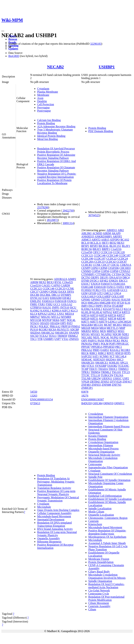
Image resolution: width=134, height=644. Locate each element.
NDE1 (125, 334)
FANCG (72, 301)
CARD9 (65, 285)
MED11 (127, 325)
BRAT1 (97, 249)
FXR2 (49, 304)
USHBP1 (107, 67)
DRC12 (56, 295)
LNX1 (61, 314)
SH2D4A (35, 333)
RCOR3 (43, 330)
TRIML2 (73, 336)
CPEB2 (53, 292)
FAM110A (119, 284)
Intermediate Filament (101, 445)
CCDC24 (123, 259)
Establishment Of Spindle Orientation (109, 480)
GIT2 (100, 293)
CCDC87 (122, 262)
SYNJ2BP (101, 366)
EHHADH (56, 298)
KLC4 (34, 314)
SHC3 (120, 360)
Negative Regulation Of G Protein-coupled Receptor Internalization (57, 175)
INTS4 (107, 306)
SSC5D (34, 336)
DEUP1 (104, 277)
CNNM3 (86, 271)
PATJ (70, 323)
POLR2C (44, 326)
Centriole (94, 521)
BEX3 (50, 282)
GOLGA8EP (103, 296)
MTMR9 (66, 317)
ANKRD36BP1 (103, 236)
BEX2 (43, 282)
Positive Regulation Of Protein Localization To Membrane (54, 182)
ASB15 (105, 240)
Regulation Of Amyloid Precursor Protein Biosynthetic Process (56, 150)
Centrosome (95, 464)
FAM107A (107, 284)
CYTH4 (116, 274)
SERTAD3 (99, 360)
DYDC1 (94, 281)
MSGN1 (46, 317)
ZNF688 (106, 385)
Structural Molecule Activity (104, 455)
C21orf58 (87, 252)
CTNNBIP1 (88, 274)
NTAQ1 (35, 323)
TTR (40, 339)
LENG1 (52, 314)
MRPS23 (112, 331)
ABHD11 (112, 230)
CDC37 (34, 292)
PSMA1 (76, 326)
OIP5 (63, 323)
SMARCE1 (102, 363)
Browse (13, 39)
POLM (105, 344)
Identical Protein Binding (51, 136)
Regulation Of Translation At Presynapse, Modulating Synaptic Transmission (56, 482)
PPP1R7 (86, 347)
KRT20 (103, 315)
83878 (85, 392)
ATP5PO (115, 240)
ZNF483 (86, 385)
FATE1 (120, 287)
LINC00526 (124, 322)
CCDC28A (87, 262)
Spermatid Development (51, 519)
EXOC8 (96, 284)
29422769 (68, 211)
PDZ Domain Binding (101, 131)
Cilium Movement (99, 603)
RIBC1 (93, 353)
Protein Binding (46, 123)
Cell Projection (46, 104)
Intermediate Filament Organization (108, 417)
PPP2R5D (109, 347)
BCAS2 (125, 240)
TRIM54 (95, 372)
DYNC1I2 (36, 298)
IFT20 (121, 303)
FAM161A (48, 301)
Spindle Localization (100, 508)
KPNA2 (42, 314)
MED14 (69, 314)
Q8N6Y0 (108, 403)
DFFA (70, 292)
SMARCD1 (62, 333)
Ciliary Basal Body (99, 572)
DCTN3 (86, 277)
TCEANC (124, 366)
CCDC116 (106, 252)
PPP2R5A (97, 347)
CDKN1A (126, 265)
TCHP (85, 369)
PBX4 (108, 341)
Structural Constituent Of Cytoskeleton (110, 474)
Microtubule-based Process (103, 449)
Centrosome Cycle (99, 594)
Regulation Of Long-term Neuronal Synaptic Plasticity (57, 534)
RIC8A (52, 330)
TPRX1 (86, 372)
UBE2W (96, 378)
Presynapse (43, 108)
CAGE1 (46, 285)
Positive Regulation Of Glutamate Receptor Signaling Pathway (56, 169)
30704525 (94, 215)
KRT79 (103, 322)
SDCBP (75, 330)
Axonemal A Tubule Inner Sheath (107, 543)
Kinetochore (95, 524)
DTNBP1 (66, 295)
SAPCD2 (87, 356)
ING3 (92, 306)
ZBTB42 (95, 382)
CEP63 (94, 268)
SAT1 (96, 356)
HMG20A (93, 303)
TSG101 (116, 372)
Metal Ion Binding (47, 139)
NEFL (96, 337)
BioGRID (14, 56)
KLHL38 (86, 312)
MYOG (86, 334)
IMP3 (84, 306)
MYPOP (47, 320)
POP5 (112, 344)
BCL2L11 (96, 243)
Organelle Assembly (49, 538)
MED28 (86, 328)
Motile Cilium (96, 512)
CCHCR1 (87, 265)
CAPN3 (56, 285)
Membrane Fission (99, 559)
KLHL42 (97, 312)
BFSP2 (94, 246)
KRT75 (94, 322)
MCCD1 (98, 325)
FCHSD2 (87, 290)
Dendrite (42, 101)
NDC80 (117, 334)
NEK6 (56, 320)
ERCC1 (123, 281)
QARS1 (105, 350)
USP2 (126, 378)
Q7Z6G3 (35, 403)
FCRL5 (97, 290)
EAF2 (46, 298)
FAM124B (87, 287)
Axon (40, 98)
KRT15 (126, 312)
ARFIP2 (117, 236)
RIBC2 (102, 353)
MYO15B (36, 320)
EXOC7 (86, 284)
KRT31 (94, 318)
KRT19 (94, 315)
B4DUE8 (87, 403)
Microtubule (44, 507)
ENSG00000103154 (42, 399)
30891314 (68, 223)
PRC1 (118, 347)
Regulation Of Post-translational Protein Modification (106, 598)
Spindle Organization (100, 581)
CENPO (44, 292)
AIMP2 (72, 279)
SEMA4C (87, 360)
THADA (103, 369)
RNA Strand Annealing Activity (55, 529)
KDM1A (57, 311)
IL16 (127, 303)
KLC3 (74, 311)
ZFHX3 (105, 382)
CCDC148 (112, 255)
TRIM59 (62, 336)
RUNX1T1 (63, 330)
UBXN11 (107, 378)
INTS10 (65, 307)
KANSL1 (46, 311)
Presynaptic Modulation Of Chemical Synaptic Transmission (58, 499)
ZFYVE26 (116, 382)
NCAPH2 (106, 334)
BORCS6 (87, 249)
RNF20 (119, 353)
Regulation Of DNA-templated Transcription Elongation (54, 524)
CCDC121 (36, 289)
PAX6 (101, 341)
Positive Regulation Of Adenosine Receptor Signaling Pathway (56, 156)
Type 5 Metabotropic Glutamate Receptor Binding (55, 131)
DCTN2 (126, 274)
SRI (83, 366)
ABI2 (121, 230)
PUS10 (34, 330)
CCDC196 (87, 259)
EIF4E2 (67, 298)
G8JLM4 (98, 403)
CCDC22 (111, 259)
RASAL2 (115, 350)
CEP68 (103, 268)
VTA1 (65, 339)
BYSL (58, 282)
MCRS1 (117, 325)
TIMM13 (123, 369)
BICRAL (104, 246)
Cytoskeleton (96, 414)
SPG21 (124, 363)
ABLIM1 (87, 233)
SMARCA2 (48, 333)
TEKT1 (93, 369)
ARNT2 (96, 240)
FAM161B (61, 301)
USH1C (117, 378)
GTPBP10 (36, 307)
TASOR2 (112, 366)
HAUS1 (47, 307)
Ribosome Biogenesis (49, 542)
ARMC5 (86, 240)
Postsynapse (44, 111)
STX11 (90, 366)
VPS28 (85, 382)
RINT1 (111, 353)
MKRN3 (86, 331)
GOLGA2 (67, 304)
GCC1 (57, 304)
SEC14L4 (121, 356)
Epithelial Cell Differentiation (105, 496)
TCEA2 (44, 336)
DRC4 (126, 277)
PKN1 (124, 341)
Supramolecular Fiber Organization (108, 467)
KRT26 (112, 315)
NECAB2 (55, 67)
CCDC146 (49, 289)
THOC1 (113, 369)
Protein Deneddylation (101, 562)
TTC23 (126, 372)
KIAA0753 (109, 309)
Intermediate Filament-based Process (109, 426)
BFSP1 (85, 246)
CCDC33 (60, 289)
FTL (104, 290)
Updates (13, 49)
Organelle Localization (101, 515)
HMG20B (105, 303)
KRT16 (85, 315)
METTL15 (113, 328)
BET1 (106, 243)
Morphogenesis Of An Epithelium (107, 537)
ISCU (73, 307)
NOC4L (71, 320)
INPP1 (56, 307)
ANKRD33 (88, 236)
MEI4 (103, 328)
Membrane (43, 95)
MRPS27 (35, 317)
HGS (84, 303)
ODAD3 (44, 323)
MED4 (95, 328)
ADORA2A (61, 279)
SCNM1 (104, 356)
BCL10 (85, 243)
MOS (103, 331)
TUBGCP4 (107, 375)
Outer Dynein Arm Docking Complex (58, 510)
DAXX (62, 292)
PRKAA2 (55, 326)
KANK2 (35, 311)
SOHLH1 (114, 363)
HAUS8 (126, 300)
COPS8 (114, 271)
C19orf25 (67, 282)
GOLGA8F (118, 296)
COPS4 (96, 271)
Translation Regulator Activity (54, 488)
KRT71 (85, 322)
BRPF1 (106, 249)
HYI (114, 303)
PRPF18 (66, 326)
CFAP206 (113, 268)
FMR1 (34, 304)
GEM (84, 293)
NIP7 (63, 320)
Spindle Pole (95, 477)
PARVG (92, 341)
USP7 (58, 339)
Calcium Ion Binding (49, 120)
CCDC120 (119, 252)
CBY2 (96, 252)
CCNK (70, 289)
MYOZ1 (95, 334)
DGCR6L (45, 295)
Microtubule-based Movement (54, 516)
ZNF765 (117, 385)
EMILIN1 (36, 301)
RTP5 (127, 353)
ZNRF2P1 (87, 388)
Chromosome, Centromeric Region (108, 518)
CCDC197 (100, 259)
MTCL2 (56, 317)
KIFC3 (66, 311)
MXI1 (121, 331)
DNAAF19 (116, 277)
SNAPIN (74, 333)
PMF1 (96, 344)
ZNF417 (127, 382)
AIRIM (34, 282)
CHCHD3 (125, 268)
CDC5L (115, 265)
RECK (85, 353)
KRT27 (121, 315)
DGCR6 (35, 295)
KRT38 (112, 318)
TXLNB (86, 378)
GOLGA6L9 (88, 296)
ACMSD (97, 233)
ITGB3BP (117, 306)
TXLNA (118, 375)
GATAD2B (113, 290)
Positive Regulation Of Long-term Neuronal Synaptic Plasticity (56, 493)
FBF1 (128, 287)
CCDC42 (111, 262)
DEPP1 (95, 277)
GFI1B (92, 293)
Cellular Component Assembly (54, 513)
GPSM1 (86, 300)
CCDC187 (125, 255)
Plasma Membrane (48, 92)
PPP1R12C (123, 344)
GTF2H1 (106, 300)
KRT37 (103, 318)
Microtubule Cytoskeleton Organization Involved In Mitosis (107, 576)
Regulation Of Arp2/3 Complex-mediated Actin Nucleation (106, 586)
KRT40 (121, 318)
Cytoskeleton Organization (103, 442)
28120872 (52, 220)
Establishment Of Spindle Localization (110, 499)
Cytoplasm (43, 89)
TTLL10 (95, 375)
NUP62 (114, 337)
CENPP (86, 268)
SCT (112, 356)
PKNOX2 (87, 344)
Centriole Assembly (99, 606)
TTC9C (86, 375)
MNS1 (96, 331)
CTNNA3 (124, 271)
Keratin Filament (98, 436)
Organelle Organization (101, 452)
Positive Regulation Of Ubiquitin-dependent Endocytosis (107, 532)
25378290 (43, 207)
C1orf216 (36, 285)
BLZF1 (126, 246)
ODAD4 (55, 323)
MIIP (122, 328)
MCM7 (108, 325)
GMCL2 (108, 293)
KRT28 (85, 318)
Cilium (92, 609)
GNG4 (117, 293)
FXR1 (42, 304)
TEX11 (53, 336)
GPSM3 (96, 300)
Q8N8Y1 (119, 403)
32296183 (96, 44)
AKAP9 (116, 233)
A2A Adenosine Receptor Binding (56, 126)
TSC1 (33, 339)
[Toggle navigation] (3, 31)
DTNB (85, 281)
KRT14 (117, 312)
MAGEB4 (87, 325)
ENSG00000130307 (93, 399)
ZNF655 (74, 339)
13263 (34, 396)
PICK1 (34, 326)
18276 (85, 396)
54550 (34, 392)
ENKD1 (114, 281)
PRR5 (96, 350)
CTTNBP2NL (103, 274)
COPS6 (105, 271)
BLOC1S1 (115, 246)
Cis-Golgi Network (99, 590)
